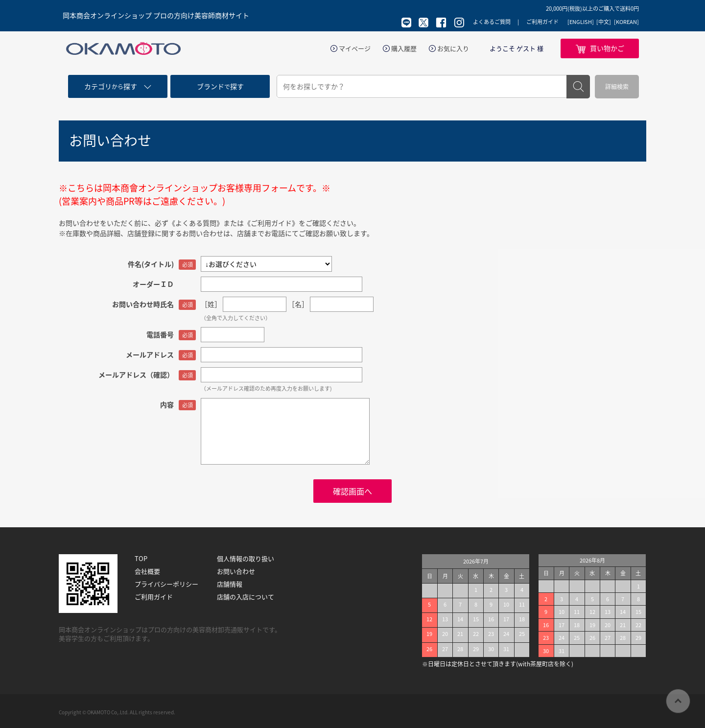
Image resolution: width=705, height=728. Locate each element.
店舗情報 (230, 584)
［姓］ (211, 304)
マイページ (355, 48)
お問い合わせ (236, 571)
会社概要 (147, 571)
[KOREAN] (626, 22)
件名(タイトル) (151, 264)
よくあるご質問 (492, 22)
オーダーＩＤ (153, 284)
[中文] (604, 22)
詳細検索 (617, 87)
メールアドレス (150, 354)
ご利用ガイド (542, 22)
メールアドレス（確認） (136, 375)
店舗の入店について (246, 597)
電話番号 (160, 334)
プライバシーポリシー (166, 584)
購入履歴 (404, 48)
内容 (167, 404)
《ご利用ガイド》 (271, 223)
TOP (141, 559)
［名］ (298, 304)
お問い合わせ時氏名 (143, 304)
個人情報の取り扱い (246, 559)
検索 (578, 87)
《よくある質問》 (196, 223)
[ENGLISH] (581, 22)
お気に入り (453, 48)
